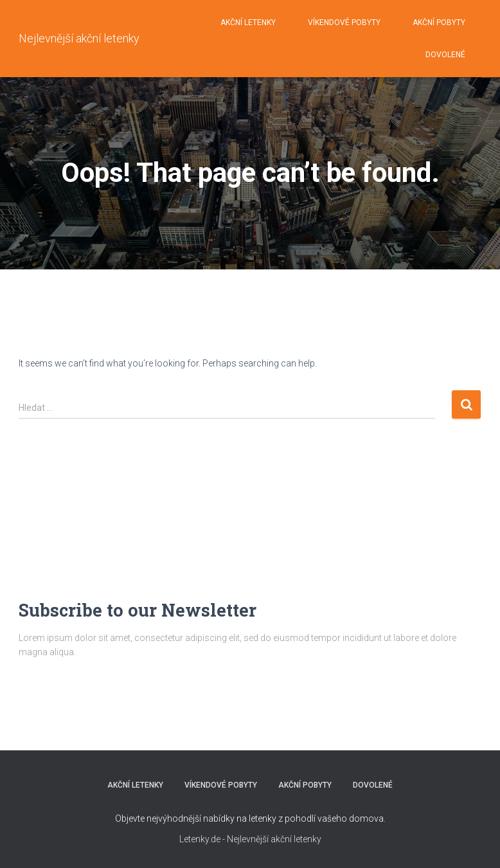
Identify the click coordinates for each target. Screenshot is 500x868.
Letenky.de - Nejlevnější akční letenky (250, 839)
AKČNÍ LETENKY (248, 23)
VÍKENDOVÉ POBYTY (344, 23)
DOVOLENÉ (445, 55)
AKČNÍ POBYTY (439, 23)
